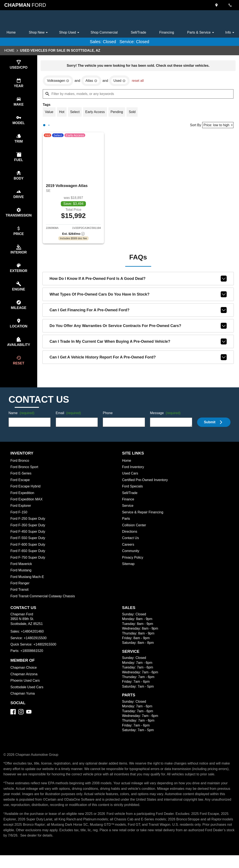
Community (131, 558)
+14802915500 (36, 646)
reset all (140, 81)
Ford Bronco (20, 468)
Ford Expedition (23, 500)
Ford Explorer (21, 513)
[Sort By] (217, 126)
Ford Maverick (22, 571)
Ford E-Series (21, 481)
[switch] (19, 65)
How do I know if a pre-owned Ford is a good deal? (138, 280)
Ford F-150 (19, 520)
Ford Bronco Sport (25, 474)
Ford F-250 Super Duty (28, 526)
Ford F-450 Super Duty (28, 539)
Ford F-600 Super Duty (29, 552)
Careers (128, 552)
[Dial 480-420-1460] (230, 5)
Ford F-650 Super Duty (28, 558)
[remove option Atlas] (93, 81)
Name (22, 421)
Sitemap (129, 571)
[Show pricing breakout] (73, 235)
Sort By (194, 126)
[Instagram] (21, 719)
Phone (108, 421)
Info (230, 33)
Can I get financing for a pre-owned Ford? (138, 312)
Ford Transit (20, 597)
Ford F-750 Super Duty (28, 565)
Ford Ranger (20, 591)
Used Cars (130, 481)
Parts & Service (201, 33)
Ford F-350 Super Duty (28, 533)
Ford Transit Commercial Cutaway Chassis (44, 604)
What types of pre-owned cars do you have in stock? (138, 296)
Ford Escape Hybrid (26, 494)
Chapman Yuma (23, 701)
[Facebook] (13, 719)
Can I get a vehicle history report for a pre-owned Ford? (138, 359)
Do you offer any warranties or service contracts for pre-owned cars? (138, 328)
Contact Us (131, 545)
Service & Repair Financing (143, 520)
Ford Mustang (21, 578)
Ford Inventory (134, 474)
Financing (167, 33)
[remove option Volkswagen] (59, 81)
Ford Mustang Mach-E (28, 584)
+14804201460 (33, 639)
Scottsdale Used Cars (28, 695)
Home (11, 33)
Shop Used (70, 33)
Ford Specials (133, 494)
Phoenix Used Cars (26, 688)
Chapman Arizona (25, 682)
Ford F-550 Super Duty (28, 545)
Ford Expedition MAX (27, 507)
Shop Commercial (104, 33)
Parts (126, 526)
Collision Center (135, 533)
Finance (128, 507)
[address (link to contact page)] (217, 5)
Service (128, 513)
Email (69, 421)
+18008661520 (32, 658)
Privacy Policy (133, 565)
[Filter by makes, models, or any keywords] (138, 95)
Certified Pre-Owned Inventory (146, 487)
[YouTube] (29, 719)
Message (166, 421)
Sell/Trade (139, 33)
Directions (130, 539)
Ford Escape (20, 487)
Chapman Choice (24, 675)
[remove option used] (122, 81)
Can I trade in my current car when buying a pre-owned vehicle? (138, 343)
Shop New (39, 33)
